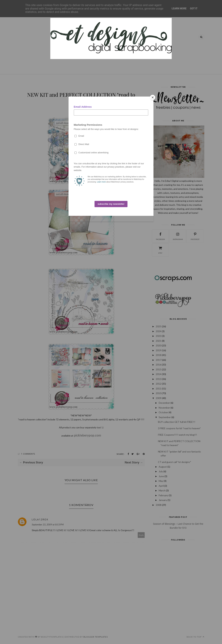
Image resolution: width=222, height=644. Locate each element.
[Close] (153, 97)
